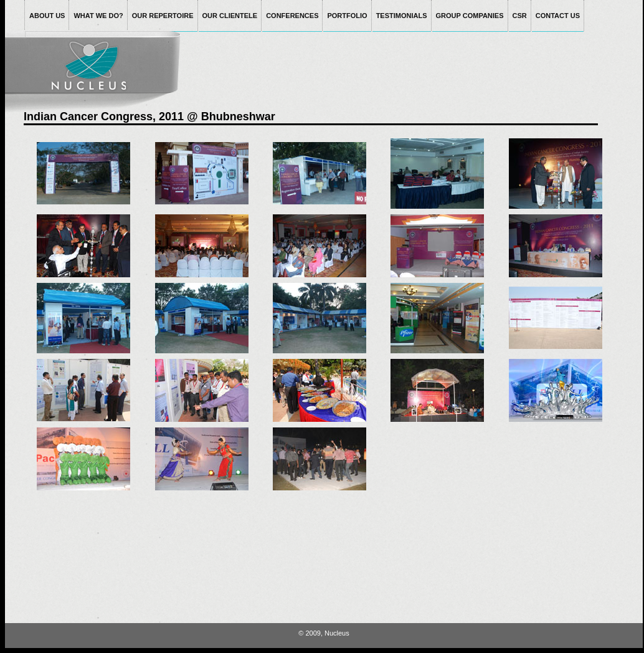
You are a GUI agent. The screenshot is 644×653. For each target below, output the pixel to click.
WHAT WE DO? (98, 16)
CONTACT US (558, 16)
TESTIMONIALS (402, 16)
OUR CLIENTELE (230, 16)
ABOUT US (47, 16)
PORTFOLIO (347, 16)
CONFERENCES (292, 16)
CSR (520, 16)
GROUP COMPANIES (470, 16)
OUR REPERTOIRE (163, 16)
